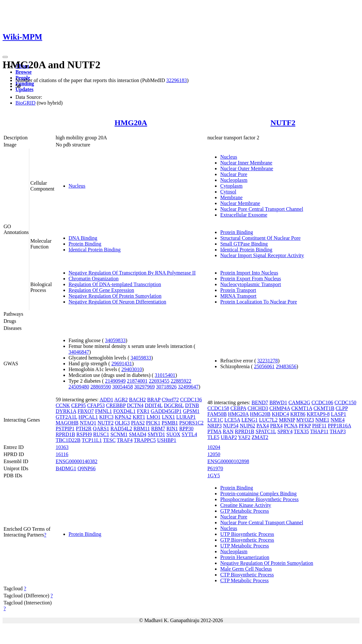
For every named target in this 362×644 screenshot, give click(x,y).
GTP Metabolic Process (244, 511)
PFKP (305, 426)
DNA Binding (83, 238)
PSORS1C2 (191, 423)
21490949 (115, 381)
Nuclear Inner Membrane (246, 163)
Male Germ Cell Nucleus (246, 569)
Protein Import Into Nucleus (249, 273)
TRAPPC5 (145, 440)
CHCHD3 (258, 408)
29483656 (286, 366)
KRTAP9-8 (318, 414)
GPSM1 (191, 411)
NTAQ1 (88, 423)
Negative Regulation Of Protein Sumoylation (115, 296)
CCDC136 (191, 400)
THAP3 (338, 431)
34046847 (79, 352)
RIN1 (172, 429)
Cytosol (228, 192)
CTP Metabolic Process (244, 580)
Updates (24, 89)
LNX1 (168, 417)
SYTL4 (190, 434)
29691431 (122, 364)
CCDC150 (346, 402)
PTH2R (84, 429)
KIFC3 (106, 417)
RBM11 (142, 429)
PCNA (291, 426)
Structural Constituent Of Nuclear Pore (260, 238)
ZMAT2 (260, 437)
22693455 (159, 381)
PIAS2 (138, 423)
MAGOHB (67, 423)
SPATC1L (266, 431)
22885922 (181, 381)
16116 (62, 454)
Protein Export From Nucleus (251, 279)
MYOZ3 (305, 420)
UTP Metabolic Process (244, 546)
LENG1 (250, 420)
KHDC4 (280, 414)
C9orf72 (170, 400)
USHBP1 (167, 440)
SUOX (173, 434)
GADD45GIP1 (166, 411)
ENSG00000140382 (77, 461)
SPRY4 (285, 431)
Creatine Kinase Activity (246, 505)
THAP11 (319, 431)
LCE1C (215, 420)
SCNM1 (119, 434)
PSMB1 (170, 423)
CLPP (342, 408)
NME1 (322, 420)
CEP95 (78, 405)
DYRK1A (66, 411)
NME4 (338, 420)
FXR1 (143, 411)
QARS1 (101, 429)
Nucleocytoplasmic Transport (251, 284)
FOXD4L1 (124, 411)
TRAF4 (125, 440)
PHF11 (319, 426)
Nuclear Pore (234, 174)
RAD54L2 (121, 429)
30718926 (166, 387)
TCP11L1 (92, 440)
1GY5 (213, 476)
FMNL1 (104, 411)
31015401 (165, 375)
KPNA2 (123, 417)
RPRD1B (65, 434)
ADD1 (106, 400)
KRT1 (139, 417)
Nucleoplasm (234, 180)
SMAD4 (138, 434)
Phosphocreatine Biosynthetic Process (259, 499)
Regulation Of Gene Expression (101, 290)
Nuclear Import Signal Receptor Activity (262, 255)
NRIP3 (214, 426)
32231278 (267, 361)
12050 (214, 454)
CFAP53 (96, 405)
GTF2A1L (66, 417)
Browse (23, 72)
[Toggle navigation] (5, 57)
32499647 (188, 387)
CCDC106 (322, 402)
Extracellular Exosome (244, 215)
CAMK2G (299, 402)
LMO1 (153, 417)
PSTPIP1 (65, 429)
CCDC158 (218, 408)
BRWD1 (278, 402)
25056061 (264, 366)
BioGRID (25, 103)
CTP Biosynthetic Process (247, 575)
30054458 (123, 387)
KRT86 (298, 414)
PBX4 (276, 426)
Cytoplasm (231, 186)
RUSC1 (101, 434)
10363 (62, 447)
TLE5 (213, 437)
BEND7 (260, 402)
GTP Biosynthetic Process (247, 540)
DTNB (192, 405)
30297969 (144, 387)
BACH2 (137, 400)
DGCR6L (174, 405)
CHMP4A (280, 408)
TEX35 (301, 431)
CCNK (63, 405)
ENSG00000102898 (228, 461)
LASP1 (339, 414)
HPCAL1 (88, 417)
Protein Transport (238, 290)
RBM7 (158, 429)
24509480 (79, 387)
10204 (214, 447)
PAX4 (263, 426)
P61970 (215, 468)
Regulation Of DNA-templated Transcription (115, 284)
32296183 (177, 80)
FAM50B (217, 414)
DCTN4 (135, 405)
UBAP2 (229, 437)
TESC (109, 440)
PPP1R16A (339, 426)
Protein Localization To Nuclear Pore (259, 302)
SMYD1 (156, 434)
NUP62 (247, 426)
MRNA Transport (238, 296)
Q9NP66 (87, 468)
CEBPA (238, 408)
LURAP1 (186, 417)
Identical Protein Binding (95, 250)
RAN (228, 431)
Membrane (231, 197)
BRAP (154, 400)
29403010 (132, 369)
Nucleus (77, 186)
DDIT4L (154, 405)
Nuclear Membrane (240, 203)
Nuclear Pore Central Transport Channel (262, 209)
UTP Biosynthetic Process (247, 534)
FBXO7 (86, 411)
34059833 (115, 340)
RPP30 (186, 429)
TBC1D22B (68, 440)
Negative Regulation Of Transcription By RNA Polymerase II (132, 273)
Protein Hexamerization (245, 557)
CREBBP (116, 405)
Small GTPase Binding (244, 244)
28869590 (101, 387)
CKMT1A (302, 408)
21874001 (137, 381)
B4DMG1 (66, 468)
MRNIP (287, 420)
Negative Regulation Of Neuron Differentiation (117, 302)
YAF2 (244, 437)
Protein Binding (85, 244)
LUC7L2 (268, 420)
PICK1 (153, 423)
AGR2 (121, 400)
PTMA (214, 431)
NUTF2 (283, 123)
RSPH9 (84, 434)
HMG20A (131, 123)
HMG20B (260, 414)
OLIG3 (122, 423)
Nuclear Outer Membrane (246, 168)
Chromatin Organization (94, 279)
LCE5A (232, 420)
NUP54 (231, 426)
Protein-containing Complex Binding (258, 494)
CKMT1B (324, 408)
